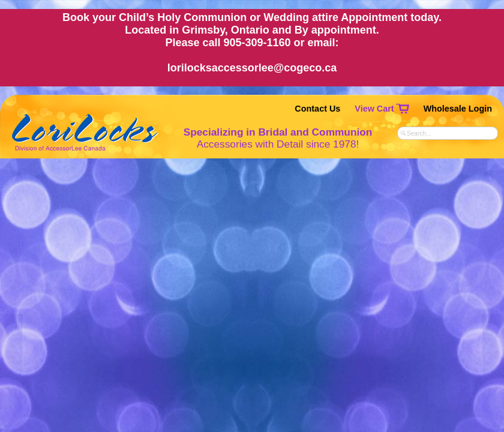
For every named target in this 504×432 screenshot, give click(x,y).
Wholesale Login (458, 109)
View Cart (374, 109)
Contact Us (317, 109)
